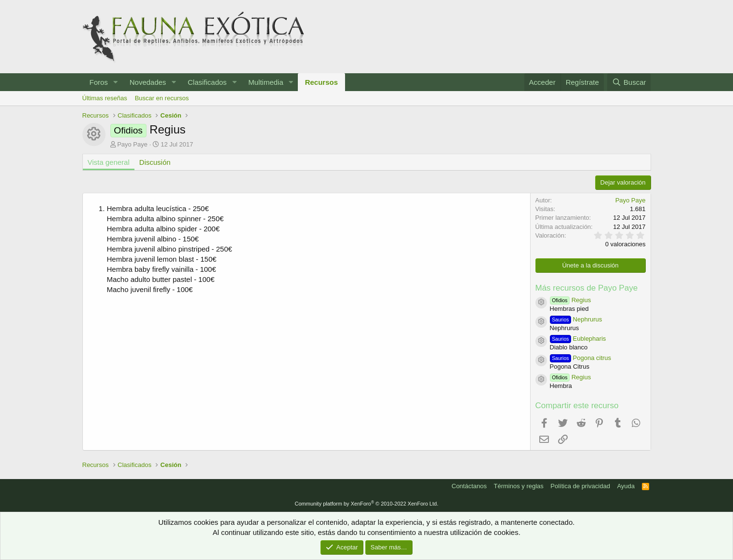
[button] (116, 82)
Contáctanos (469, 486)
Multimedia (266, 82)
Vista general (109, 162)
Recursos (321, 82)
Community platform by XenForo (367, 504)
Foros (99, 82)
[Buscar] (629, 82)
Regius (571, 300)
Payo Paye (132, 144)
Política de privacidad (580, 486)
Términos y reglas (519, 486)
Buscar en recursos (162, 98)
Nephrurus (576, 319)
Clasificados (207, 82)
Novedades (148, 82)
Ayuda (626, 486)
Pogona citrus (581, 358)
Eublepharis (578, 339)
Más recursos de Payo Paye (587, 288)
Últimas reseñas (105, 98)
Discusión (155, 162)
